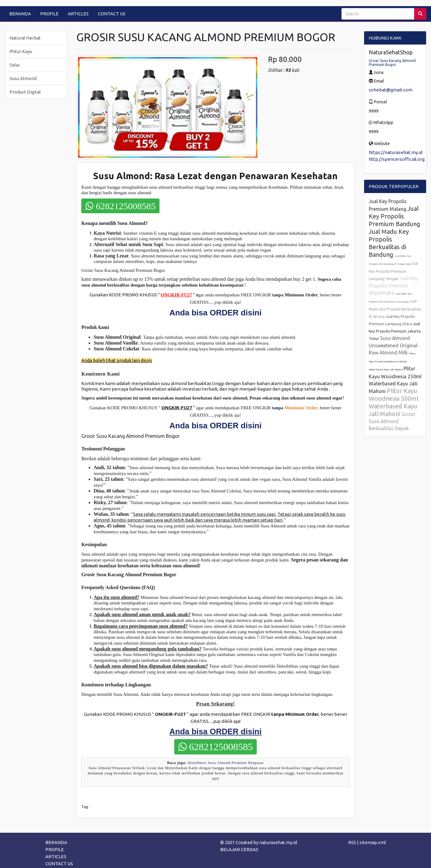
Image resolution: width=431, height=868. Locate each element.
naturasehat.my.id (278, 842)
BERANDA (20, 14)
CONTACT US (112, 14)
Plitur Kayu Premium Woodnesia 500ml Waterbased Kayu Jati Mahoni (392, 362)
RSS (352, 842)
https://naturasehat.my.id (396, 152)
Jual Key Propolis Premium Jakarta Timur (395, 331)
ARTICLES (78, 14)
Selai (15, 65)
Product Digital (25, 92)
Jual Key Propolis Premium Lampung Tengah (393, 271)
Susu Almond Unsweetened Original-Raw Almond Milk (394, 345)
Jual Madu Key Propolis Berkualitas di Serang (395, 309)
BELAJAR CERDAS (239, 849)
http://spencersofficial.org (397, 159)
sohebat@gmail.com (391, 90)
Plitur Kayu (21, 51)
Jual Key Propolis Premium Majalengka (393, 285)
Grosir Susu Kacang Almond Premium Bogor (392, 63)
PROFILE (49, 14)
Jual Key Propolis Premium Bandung (394, 216)
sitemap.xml (373, 842)
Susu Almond (23, 78)
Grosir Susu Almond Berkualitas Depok (392, 421)
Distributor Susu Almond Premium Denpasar (226, 763)
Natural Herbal (25, 38)
